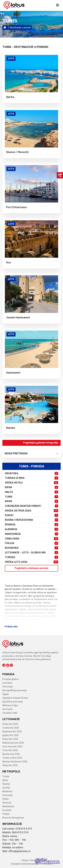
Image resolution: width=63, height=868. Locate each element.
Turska (6, 776)
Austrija (6, 788)
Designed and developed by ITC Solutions (32, 864)
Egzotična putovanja (12, 702)
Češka (5, 799)
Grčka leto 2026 (10, 724)
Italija (5, 780)
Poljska (6, 814)
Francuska (8, 795)
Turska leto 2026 (11, 728)
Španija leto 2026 (11, 754)
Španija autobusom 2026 (15, 762)
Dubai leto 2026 (10, 739)
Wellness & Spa (10, 705)
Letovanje (7, 683)
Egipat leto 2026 (11, 735)
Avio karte (7, 709)
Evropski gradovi (11, 679)
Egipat (5, 694)
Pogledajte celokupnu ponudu (32, 568)
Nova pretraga (32, 454)
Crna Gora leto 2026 (12, 747)
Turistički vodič (10, 713)
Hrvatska (7, 810)
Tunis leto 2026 (10, 750)
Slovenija (7, 803)
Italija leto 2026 (10, 765)
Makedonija (8, 806)
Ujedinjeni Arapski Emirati (15, 698)
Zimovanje (8, 687)
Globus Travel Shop (31, 860)
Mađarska (7, 791)
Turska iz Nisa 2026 (12, 758)
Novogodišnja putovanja (14, 690)
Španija (6, 784)
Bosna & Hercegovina (13, 818)
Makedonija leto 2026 (13, 743)
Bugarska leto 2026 (12, 732)
